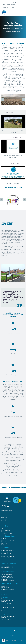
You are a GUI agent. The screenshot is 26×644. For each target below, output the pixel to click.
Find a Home (5, 539)
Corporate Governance (8, 6)
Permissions (5, 542)
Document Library (6, 554)
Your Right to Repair (7, 533)
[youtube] (8, 506)
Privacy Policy (4, 519)
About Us (13, 8)
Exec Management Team (8, 552)
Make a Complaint (6, 543)
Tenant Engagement (7, 578)
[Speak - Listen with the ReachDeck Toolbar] (4, 641)
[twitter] (5, 506)
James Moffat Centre (7, 569)
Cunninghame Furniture (8, 581)
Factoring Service (6, 545)
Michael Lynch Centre (7, 568)
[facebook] (2, 506)
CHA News (19, 6)
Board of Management (8, 551)
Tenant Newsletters (7, 575)
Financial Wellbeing (7, 576)
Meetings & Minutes (7, 555)
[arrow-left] (3, 99)
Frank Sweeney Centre (7, 566)
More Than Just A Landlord (9, 5)
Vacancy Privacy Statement (7, 521)
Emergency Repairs (7, 532)
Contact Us (5, 8)
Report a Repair (6, 530)
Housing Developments (8, 589)
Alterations (4, 529)
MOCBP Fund (5, 586)
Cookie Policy (4, 518)
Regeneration (5, 588)
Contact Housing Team (8, 540)
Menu (24, 12)
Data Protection (6, 558)
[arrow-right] (23, 99)
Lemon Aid (4, 579)
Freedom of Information (8, 556)
